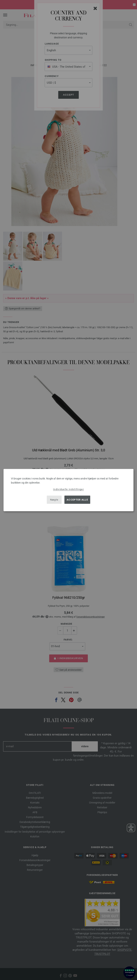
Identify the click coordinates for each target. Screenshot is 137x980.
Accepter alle (77, 500)
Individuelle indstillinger (68, 489)
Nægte (54, 500)
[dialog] (68, 490)
